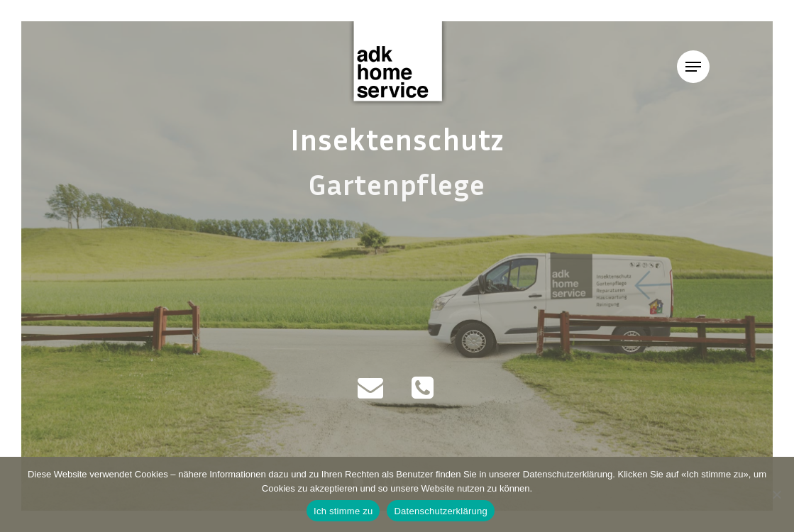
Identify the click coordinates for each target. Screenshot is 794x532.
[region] (397, 266)
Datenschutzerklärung (440, 511)
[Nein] (776, 494)
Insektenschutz (397, 138)
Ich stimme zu (343, 511)
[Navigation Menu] (693, 67)
